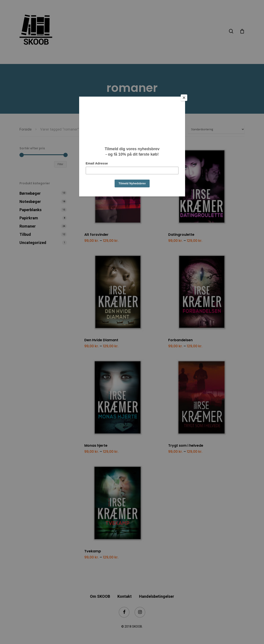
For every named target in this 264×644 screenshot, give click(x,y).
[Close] (184, 98)
